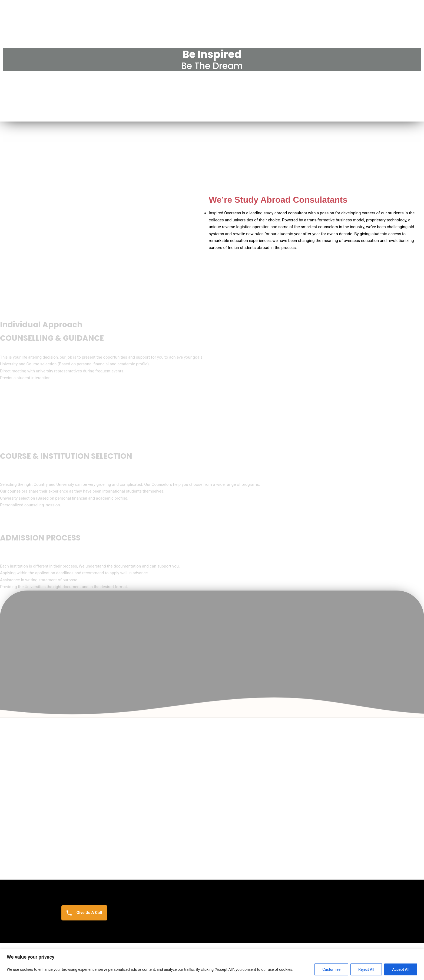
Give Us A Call (84, 940)
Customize (331, 969)
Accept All (401, 969)
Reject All (366, 969)
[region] (212, 964)
